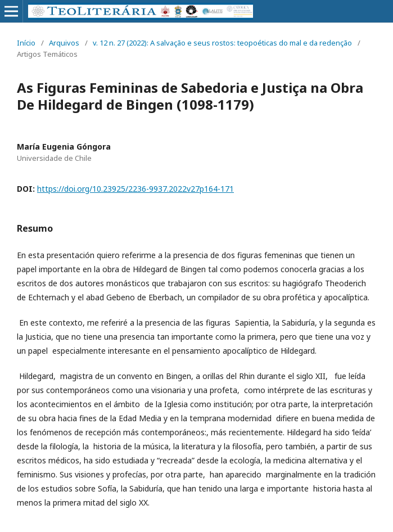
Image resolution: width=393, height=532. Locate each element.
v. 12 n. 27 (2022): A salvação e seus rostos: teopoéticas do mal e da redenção (222, 43)
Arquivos (64, 43)
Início (26, 43)
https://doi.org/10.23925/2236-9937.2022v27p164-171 (135, 189)
